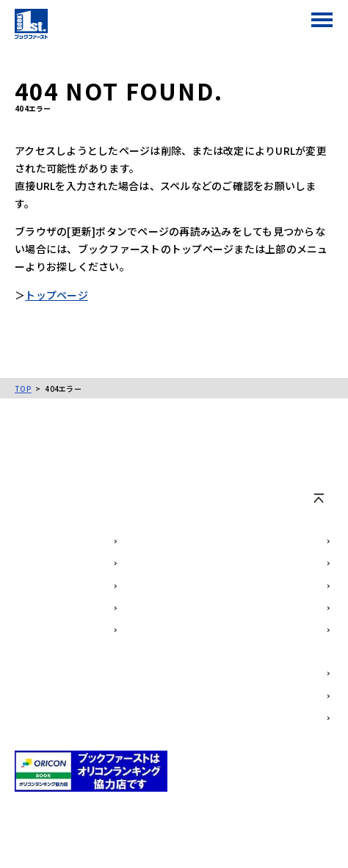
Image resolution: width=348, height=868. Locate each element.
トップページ (57, 295)
